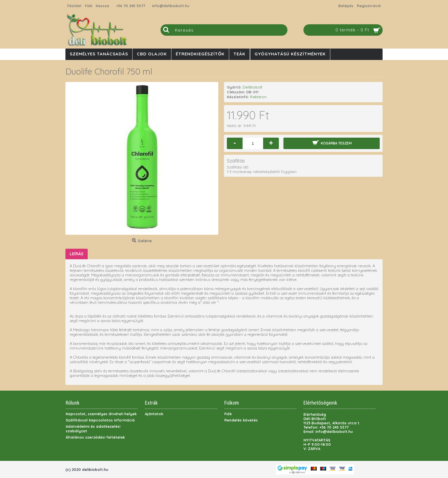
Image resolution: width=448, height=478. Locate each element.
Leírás (77, 254)
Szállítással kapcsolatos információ (100, 420)
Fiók (228, 414)
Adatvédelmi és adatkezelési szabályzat (93, 429)
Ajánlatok (154, 414)
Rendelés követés (241, 420)
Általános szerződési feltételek (95, 437)
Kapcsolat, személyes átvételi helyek (101, 414)
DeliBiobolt (252, 87)
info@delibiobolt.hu (171, 6)
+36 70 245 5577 (131, 6)
